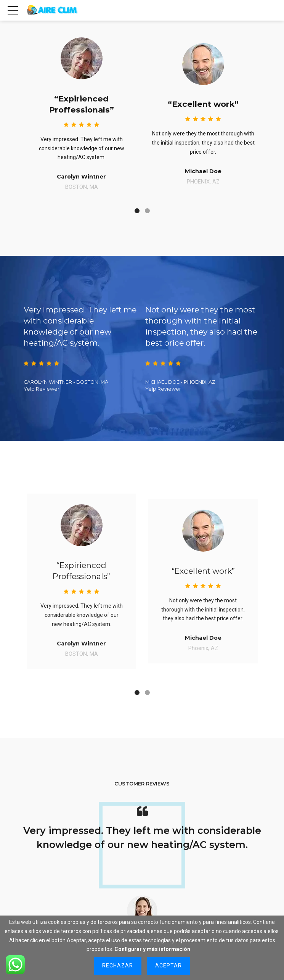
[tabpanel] (81, 109)
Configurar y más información (152, 949)
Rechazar (118, 966)
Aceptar (168, 966)
